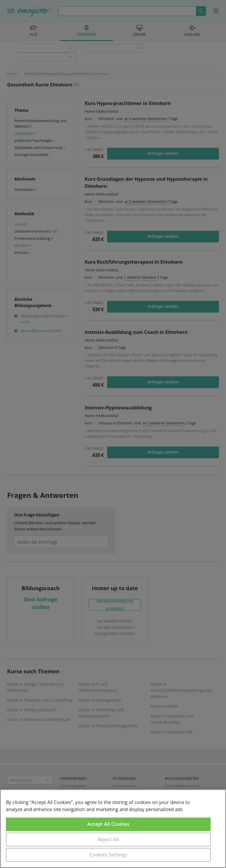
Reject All (108, 839)
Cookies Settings (108, 855)
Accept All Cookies (108, 824)
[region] (113, 829)
